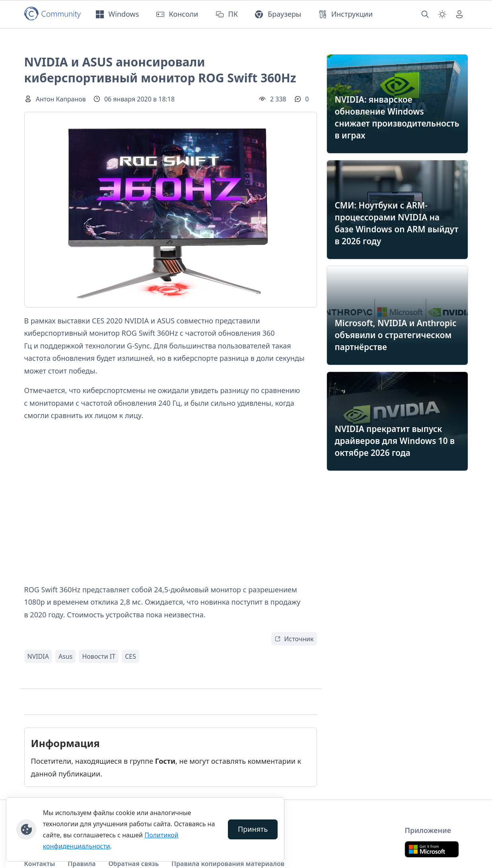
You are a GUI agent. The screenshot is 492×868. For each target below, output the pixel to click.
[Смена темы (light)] (442, 14)
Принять (253, 829)
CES (130, 656)
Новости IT (99, 656)
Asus (65, 656)
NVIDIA (38, 656)
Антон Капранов (61, 99)
